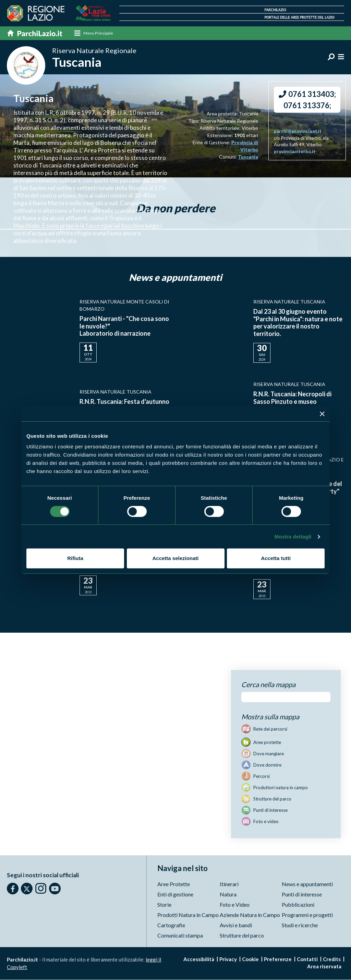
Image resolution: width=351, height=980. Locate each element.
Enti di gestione (175, 895)
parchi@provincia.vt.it (298, 132)
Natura (228, 895)
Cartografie (171, 925)
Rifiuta (75, 558)
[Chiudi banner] (322, 414)
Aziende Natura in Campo (250, 915)
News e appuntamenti (307, 884)
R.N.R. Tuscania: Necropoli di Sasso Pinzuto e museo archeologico (292, 402)
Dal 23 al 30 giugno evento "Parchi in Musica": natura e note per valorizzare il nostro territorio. (298, 323)
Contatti (307, 959)
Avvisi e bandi (236, 925)
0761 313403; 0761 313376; (307, 100)
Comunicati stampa (180, 936)
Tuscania (248, 157)
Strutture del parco (242, 936)
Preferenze (278, 959)
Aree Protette (174, 884)
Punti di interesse (302, 895)
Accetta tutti (276, 558)
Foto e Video (235, 905)
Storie (164, 905)
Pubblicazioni (298, 905)
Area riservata (324, 967)
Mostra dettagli (293, 537)
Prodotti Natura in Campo (188, 915)
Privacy (228, 959)
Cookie (250, 959)
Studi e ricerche (300, 925)
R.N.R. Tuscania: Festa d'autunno (124, 402)
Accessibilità (199, 959)
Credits (332, 959)
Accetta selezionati (175, 558)
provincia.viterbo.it (295, 152)
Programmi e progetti (307, 915)
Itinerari (229, 884)
